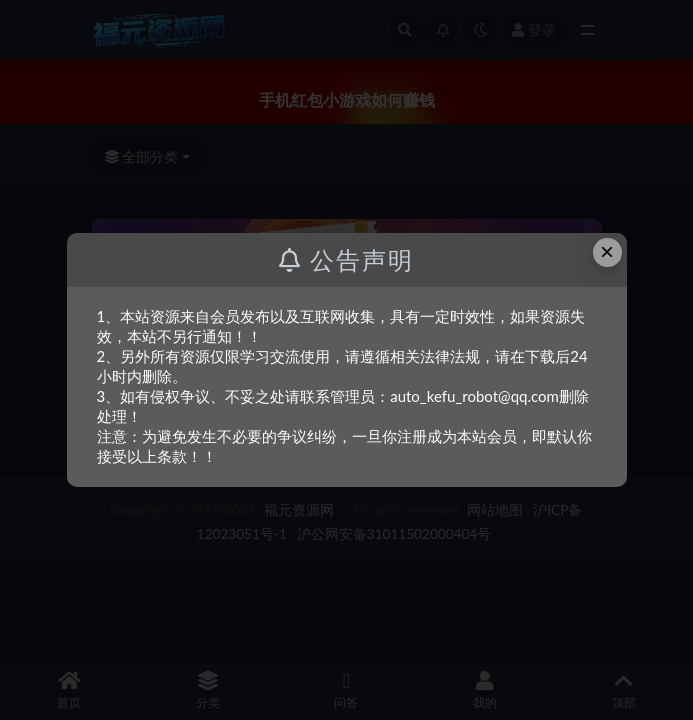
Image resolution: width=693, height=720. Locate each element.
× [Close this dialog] (607, 251)
